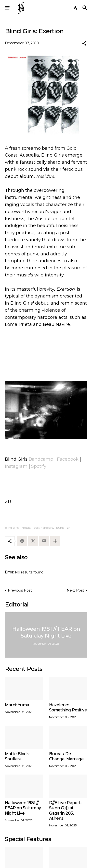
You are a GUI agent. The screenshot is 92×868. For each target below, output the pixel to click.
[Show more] (55, 541)
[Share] (84, 43)
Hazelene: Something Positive (68, 708)
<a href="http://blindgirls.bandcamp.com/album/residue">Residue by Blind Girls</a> (46, 350)
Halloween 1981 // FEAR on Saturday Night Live (23, 808)
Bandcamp (42, 459)
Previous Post (20, 590)
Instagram (16, 466)
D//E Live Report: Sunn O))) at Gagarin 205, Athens (65, 811)
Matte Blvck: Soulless (17, 756)
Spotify (39, 466)
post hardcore (43, 528)
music (26, 528)
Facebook (68, 459)
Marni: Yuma (17, 705)
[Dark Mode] (76, 8)
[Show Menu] (7, 8)
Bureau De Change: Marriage (66, 756)
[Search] (85, 8)
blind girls (12, 528)
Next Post (75, 590)
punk (60, 528)
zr (68, 528)
